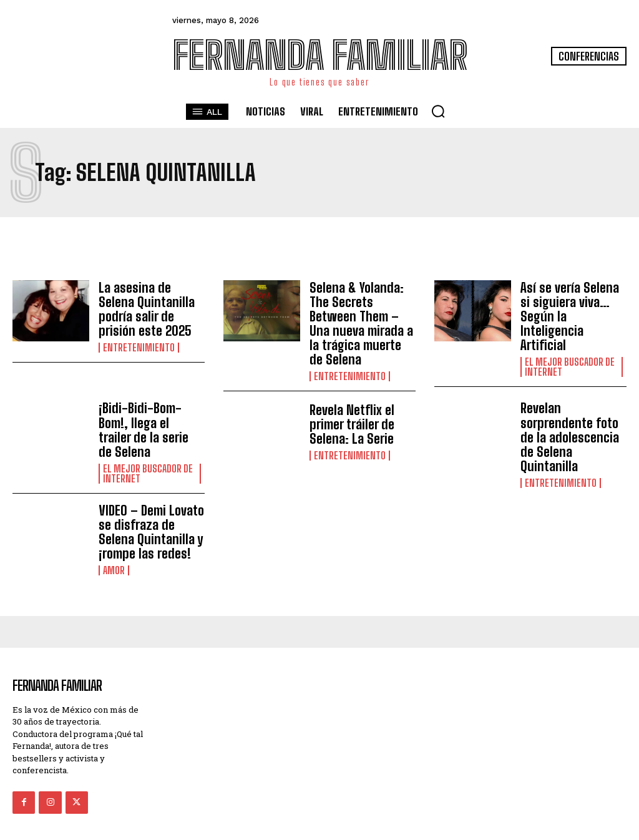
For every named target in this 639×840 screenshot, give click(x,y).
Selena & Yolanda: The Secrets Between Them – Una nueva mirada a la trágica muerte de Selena (362, 315)
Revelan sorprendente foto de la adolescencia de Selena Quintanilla (573, 411)
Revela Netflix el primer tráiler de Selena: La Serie (350, 406)
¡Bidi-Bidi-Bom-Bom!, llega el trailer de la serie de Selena (149, 404)
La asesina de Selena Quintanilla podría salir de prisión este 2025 (150, 308)
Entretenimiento (139, 345)
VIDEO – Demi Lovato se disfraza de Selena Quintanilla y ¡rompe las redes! (149, 496)
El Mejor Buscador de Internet (570, 350)
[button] (438, 111)
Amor (114, 534)
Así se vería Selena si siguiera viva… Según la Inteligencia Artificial (573, 308)
